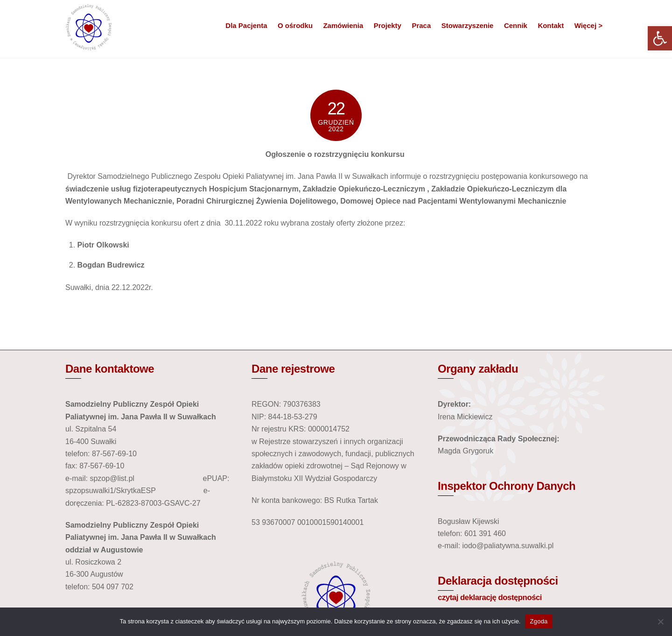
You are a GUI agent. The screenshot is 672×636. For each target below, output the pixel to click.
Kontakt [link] (551, 25)
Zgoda (539, 621)
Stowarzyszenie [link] (468, 25)
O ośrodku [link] (295, 25)
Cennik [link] (516, 25)
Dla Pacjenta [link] (246, 25)
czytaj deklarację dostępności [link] (490, 597)
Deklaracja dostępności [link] (498, 581)
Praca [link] (421, 25)
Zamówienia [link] (343, 25)
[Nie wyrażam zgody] (660, 622)
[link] (660, 38)
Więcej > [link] (588, 25)
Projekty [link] (388, 25)
